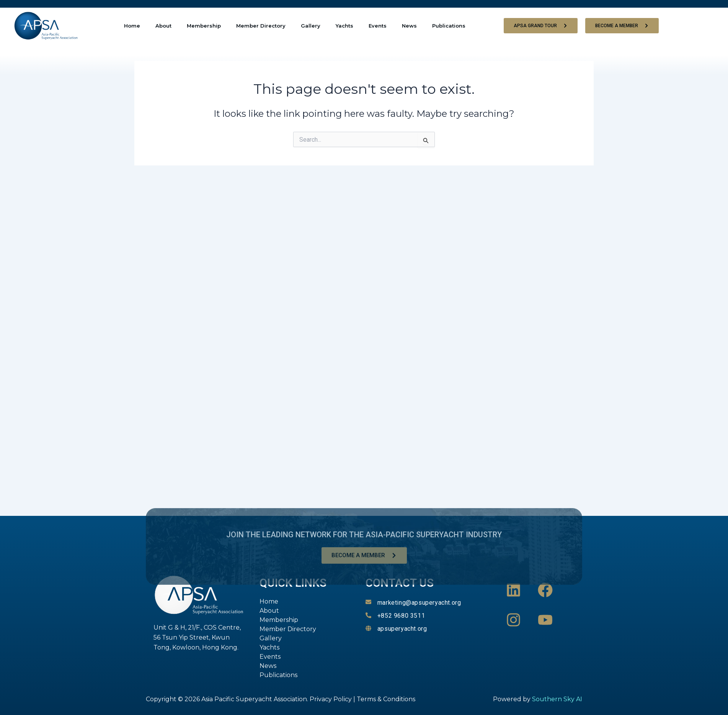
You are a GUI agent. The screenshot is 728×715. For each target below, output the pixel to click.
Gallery (311, 26)
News (409, 26)
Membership (204, 26)
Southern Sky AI (557, 699)
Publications (449, 26)
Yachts (344, 26)
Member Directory (261, 26)
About (163, 26)
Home (132, 26)
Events (378, 26)
